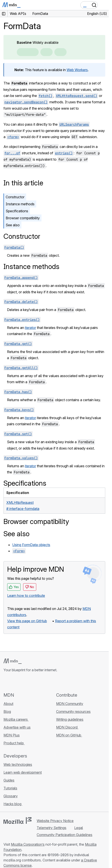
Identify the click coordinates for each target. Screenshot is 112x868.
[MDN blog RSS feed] (38, 682)
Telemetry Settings (52, 828)
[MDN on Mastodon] (30, 682)
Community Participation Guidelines (65, 835)
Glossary (11, 796)
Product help (14, 743)
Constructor (15, 197)
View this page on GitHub (27, 621)
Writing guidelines (70, 719)
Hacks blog (13, 804)
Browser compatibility (23, 218)
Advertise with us (17, 727)
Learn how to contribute (26, 596)
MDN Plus (12, 735)
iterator (30, 328)
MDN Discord (67, 727)
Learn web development (23, 772)
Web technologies (18, 764)
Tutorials (10, 788)
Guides (9, 780)
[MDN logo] (13, 661)
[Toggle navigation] (104, 5)
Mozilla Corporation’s (28, 844)
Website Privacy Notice (55, 821)
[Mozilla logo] (17, 821)
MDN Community (70, 704)
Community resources (73, 712)
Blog (7, 712)
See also (13, 225)
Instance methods (20, 204)
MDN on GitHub (69, 735)
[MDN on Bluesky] (14, 682)
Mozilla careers (16, 719)
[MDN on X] (22, 682)
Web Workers (77, 70)
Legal (79, 828)
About (8, 704)
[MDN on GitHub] (6, 682)
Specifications (17, 211)
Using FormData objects (31, 545)
